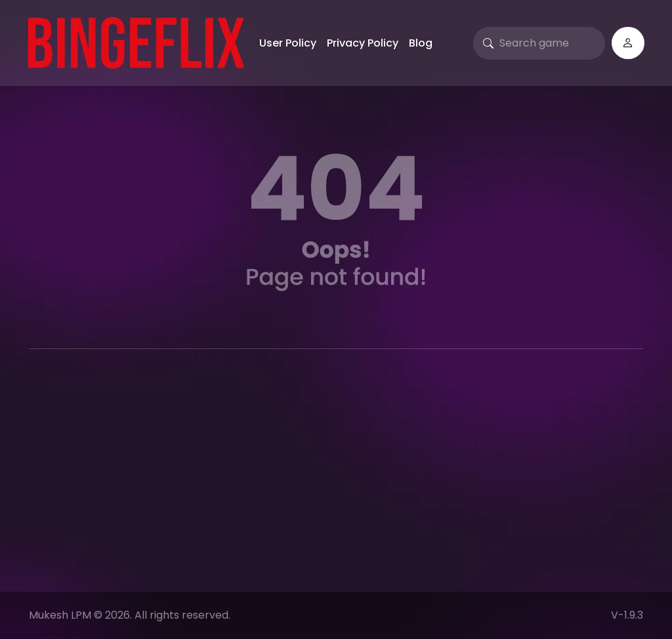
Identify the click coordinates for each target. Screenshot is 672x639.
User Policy (288, 43)
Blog (421, 43)
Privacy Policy (363, 43)
